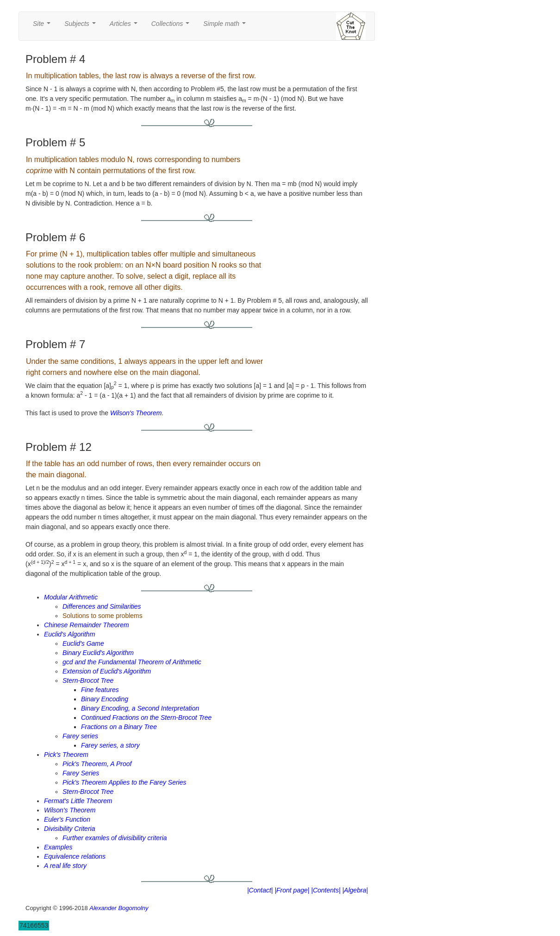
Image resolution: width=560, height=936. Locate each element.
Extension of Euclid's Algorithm (107, 671)
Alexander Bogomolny (119, 908)
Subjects (82, 26)
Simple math (226, 26)
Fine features (100, 690)
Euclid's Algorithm (69, 634)
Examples (58, 847)
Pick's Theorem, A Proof (97, 764)
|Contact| (260, 890)
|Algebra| (355, 890)
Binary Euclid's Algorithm (98, 653)
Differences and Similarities (102, 606)
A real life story (65, 866)
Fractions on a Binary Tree (119, 727)
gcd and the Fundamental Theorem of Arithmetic (132, 662)
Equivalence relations (75, 856)
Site (44, 26)
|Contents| (326, 890)
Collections (172, 26)
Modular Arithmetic (71, 597)
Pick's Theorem (66, 755)
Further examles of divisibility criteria (115, 838)
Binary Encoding (105, 699)
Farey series (80, 736)
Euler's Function (67, 819)
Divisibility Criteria (69, 829)
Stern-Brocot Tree (88, 680)
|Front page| (292, 890)
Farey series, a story (110, 745)
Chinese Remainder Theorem (87, 625)
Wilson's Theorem (136, 413)
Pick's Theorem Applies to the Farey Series (124, 782)
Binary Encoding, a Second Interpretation (140, 708)
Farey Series (81, 773)
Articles (125, 26)
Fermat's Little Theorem (78, 801)
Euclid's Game (83, 643)
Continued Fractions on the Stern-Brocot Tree (146, 718)
